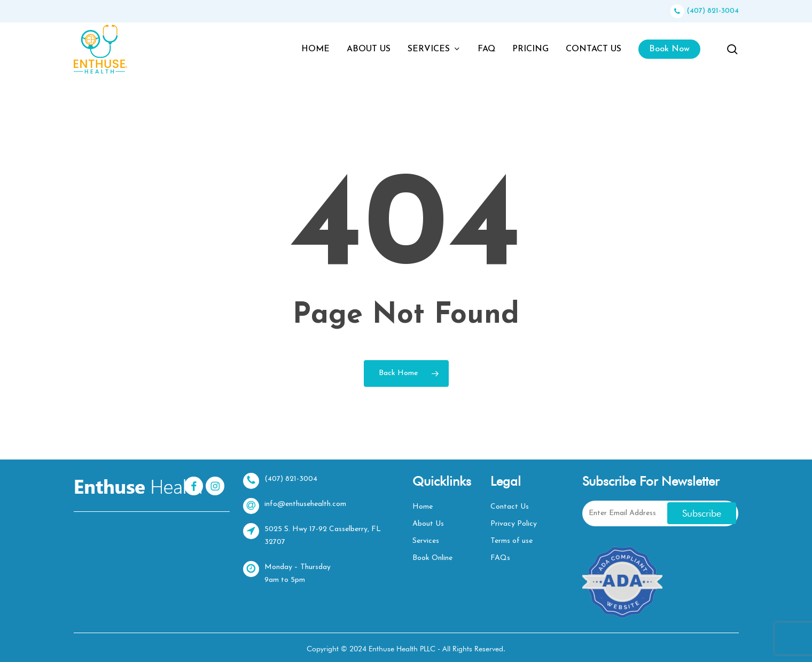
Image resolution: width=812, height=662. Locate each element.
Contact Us (510, 507)
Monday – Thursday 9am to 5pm (287, 573)
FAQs (500, 558)
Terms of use (512, 541)
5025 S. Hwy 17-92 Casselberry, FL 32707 (312, 535)
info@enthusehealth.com (295, 506)
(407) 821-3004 (705, 11)
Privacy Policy (514, 524)
